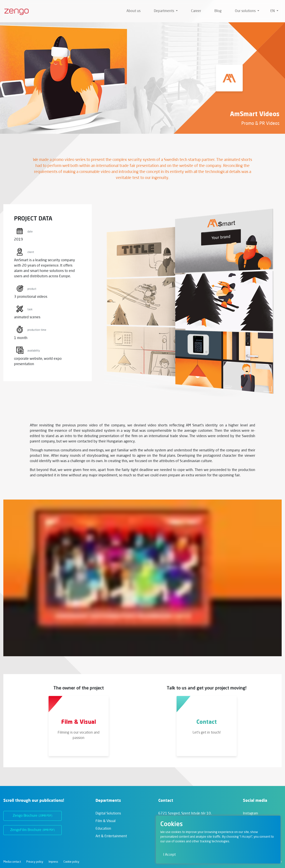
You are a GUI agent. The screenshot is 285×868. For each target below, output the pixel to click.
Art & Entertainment (111, 836)
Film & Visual (106, 821)
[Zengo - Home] (15, 11)
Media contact (12, 862)
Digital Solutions (108, 814)
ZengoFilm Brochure (33, 830)
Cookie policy (71, 862)
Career (196, 11)
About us (133, 11)
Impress (53, 862)
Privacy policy (35, 862)
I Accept (169, 855)
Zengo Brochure (33, 816)
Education (103, 829)
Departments (164, 11)
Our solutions (246, 11)
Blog (218, 11)
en (273, 11)
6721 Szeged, (185, 814)
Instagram (250, 814)
